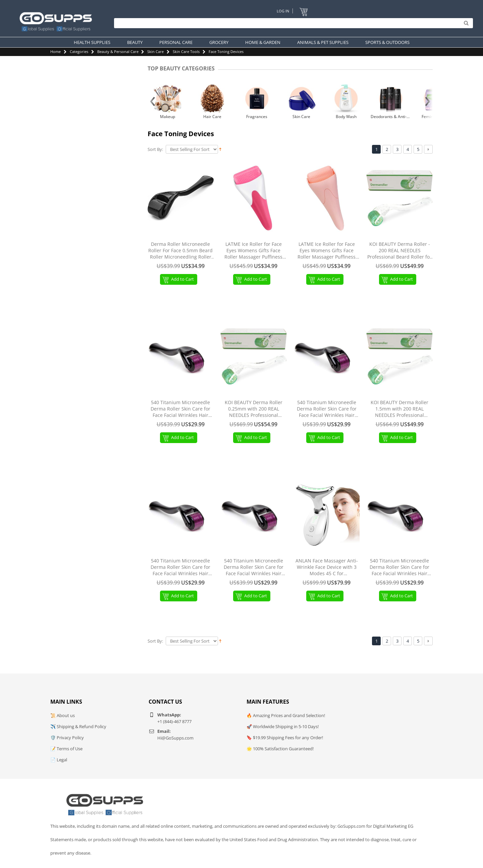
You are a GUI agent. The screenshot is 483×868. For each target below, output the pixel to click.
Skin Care (155, 51)
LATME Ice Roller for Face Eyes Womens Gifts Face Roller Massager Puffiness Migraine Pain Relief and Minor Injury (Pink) (327, 251)
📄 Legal (59, 760)
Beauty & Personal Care (118, 51)
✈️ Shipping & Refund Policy (78, 726)
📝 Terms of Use (66, 749)
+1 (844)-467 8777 (174, 721)
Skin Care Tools (186, 51)
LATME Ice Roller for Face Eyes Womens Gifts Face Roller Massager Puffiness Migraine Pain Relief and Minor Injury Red (253, 251)
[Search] (292, 23)
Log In (283, 11)
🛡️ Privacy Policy (67, 738)
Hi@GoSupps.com (175, 738)
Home (56, 51)
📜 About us (63, 715)
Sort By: (155, 149)
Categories (79, 51)
